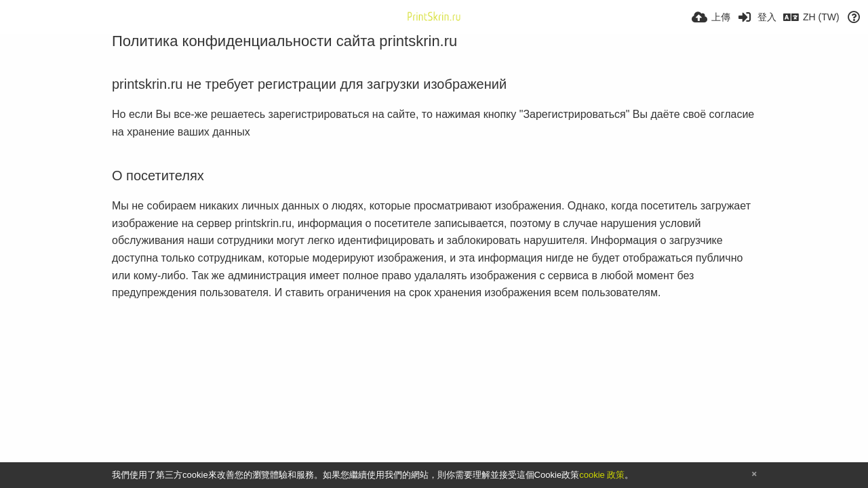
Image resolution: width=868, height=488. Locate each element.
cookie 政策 (602, 475)
